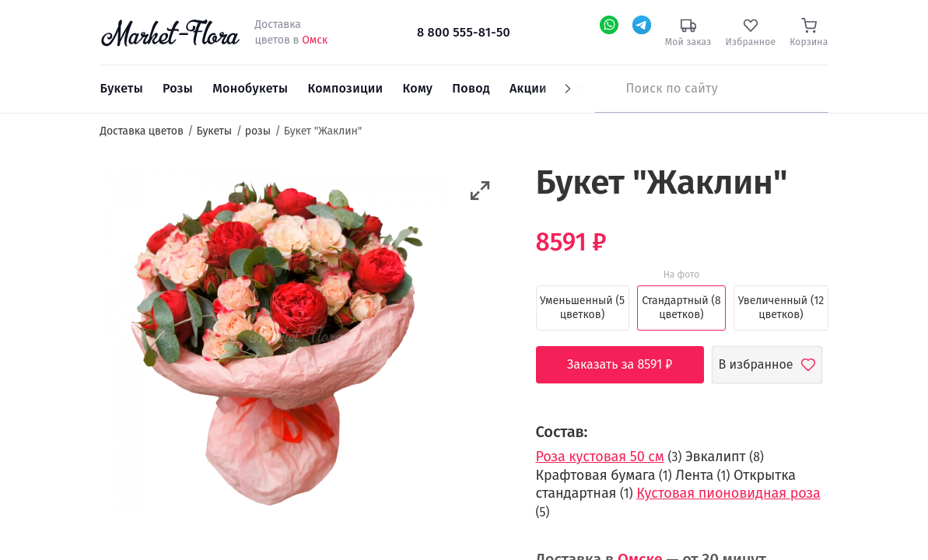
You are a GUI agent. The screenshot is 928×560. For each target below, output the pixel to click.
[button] (480, 191)
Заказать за (632, 365)
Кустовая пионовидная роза (728, 493)
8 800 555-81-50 (464, 32)
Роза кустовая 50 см (600, 457)
